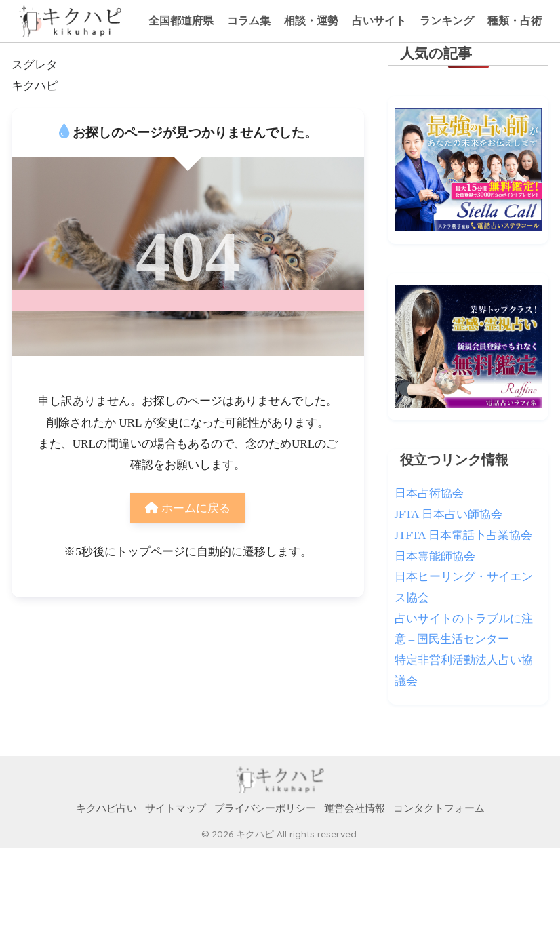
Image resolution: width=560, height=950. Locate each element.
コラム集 (249, 21)
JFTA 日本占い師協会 (448, 514)
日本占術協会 (429, 493)
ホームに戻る (187, 508)
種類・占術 (515, 21)
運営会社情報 (355, 808)
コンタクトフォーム (439, 808)
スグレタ (35, 65)
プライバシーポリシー (265, 808)
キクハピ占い (106, 808)
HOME (280, 780)
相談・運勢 (311, 21)
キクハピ (35, 86)
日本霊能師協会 (435, 556)
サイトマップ (176, 808)
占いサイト (379, 21)
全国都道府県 (181, 21)
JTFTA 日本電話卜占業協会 (463, 535)
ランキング (447, 21)
